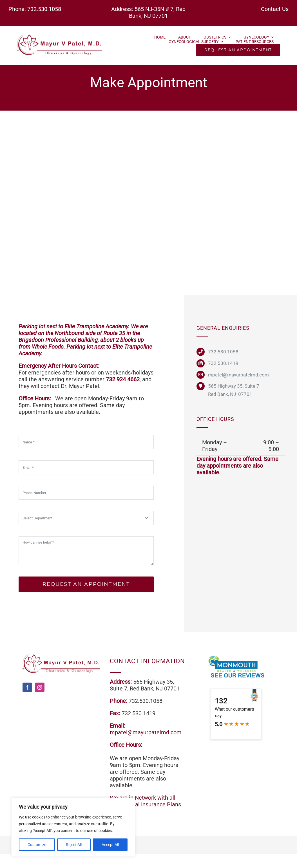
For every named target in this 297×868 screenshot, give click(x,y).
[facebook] (27, 687)
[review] (236, 657)
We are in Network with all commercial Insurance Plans (145, 801)
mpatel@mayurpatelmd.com (146, 732)
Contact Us (275, 9)
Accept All (110, 845)
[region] (73, 827)
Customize (37, 845)
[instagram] (40, 687)
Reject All (74, 845)
